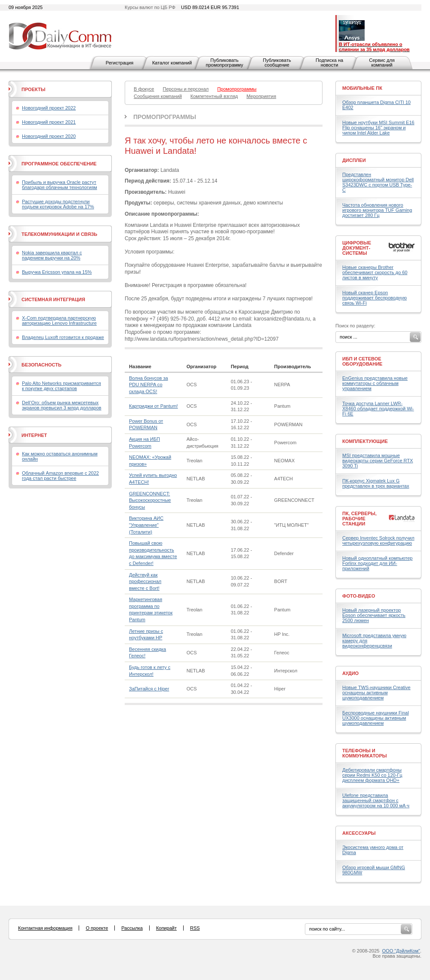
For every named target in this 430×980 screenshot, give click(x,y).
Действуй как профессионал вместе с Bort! (145, 582)
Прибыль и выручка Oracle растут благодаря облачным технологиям (60, 185)
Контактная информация (45, 928)
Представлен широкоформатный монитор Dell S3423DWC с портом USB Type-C (378, 182)
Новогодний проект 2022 (49, 108)
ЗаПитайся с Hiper (149, 689)
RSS (195, 928)
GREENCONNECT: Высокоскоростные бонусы (150, 500)
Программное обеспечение (59, 164)
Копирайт (166, 928)
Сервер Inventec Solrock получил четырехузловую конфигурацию (378, 540)
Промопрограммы (165, 117)
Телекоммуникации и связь (59, 234)
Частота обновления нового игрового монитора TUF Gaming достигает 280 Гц (377, 210)
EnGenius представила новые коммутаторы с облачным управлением (375, 383)
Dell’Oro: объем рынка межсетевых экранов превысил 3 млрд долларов (62, 405)
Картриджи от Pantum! (154, 406)
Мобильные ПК (362, 88)
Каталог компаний (172, 63)
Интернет (34, 435)
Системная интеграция (53, 299)
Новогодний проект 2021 (49, 122)
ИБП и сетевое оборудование (362, 361)
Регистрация (120, 63)
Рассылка (132, 928)
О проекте (97, 928)
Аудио (350, 673)
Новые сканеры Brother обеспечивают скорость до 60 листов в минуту (375, 272)
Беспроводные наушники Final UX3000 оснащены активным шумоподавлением (376, 718)
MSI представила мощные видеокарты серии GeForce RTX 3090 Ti (378, 461)
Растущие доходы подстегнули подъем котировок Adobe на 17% (58, 204)
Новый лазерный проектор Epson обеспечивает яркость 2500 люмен (374, 615)
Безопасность (41, 365)
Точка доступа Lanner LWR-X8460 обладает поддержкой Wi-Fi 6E (378, 409)
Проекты (33, 89)
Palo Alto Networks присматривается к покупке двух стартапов (61, 386)
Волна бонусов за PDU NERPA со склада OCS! (149, 385)
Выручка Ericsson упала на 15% (57, 272)
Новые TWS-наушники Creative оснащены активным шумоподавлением (376, 693)
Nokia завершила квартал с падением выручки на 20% (52, 255)
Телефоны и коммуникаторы (365, 753)
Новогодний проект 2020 (49, 136)
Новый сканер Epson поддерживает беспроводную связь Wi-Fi (375, 298)
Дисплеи (354, 160)
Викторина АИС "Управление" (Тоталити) (146, 525)
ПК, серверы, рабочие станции (359, 519)
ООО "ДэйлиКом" (401, 951)
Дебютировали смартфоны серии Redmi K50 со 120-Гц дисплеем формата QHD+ (372, 775)
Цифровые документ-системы (357, 248)
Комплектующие (365, 441)
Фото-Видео (359, 596)
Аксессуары (359, 833)
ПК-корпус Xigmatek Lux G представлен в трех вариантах (376, 483)
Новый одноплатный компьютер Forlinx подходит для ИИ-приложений (377, 563)
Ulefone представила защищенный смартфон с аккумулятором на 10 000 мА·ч (376, 800)
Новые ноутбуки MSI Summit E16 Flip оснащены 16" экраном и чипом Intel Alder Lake (378, 128)
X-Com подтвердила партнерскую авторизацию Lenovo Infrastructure (59, 321)
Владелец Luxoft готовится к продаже (63, 337)
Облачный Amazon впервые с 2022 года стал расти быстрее (60, 476)
